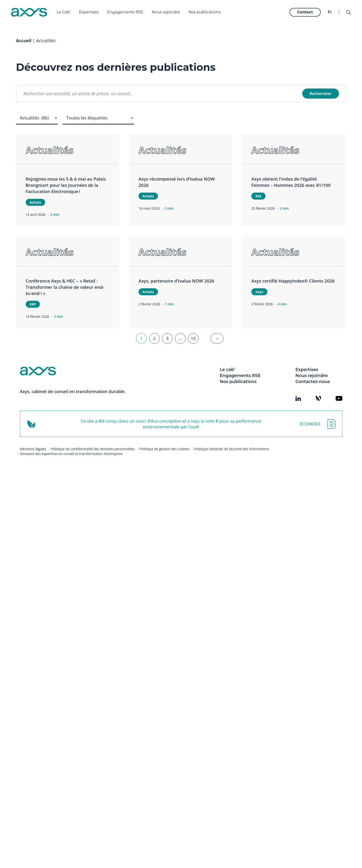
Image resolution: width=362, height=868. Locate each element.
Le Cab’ (64, 12)
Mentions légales (33, 462)
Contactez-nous (313, 394)
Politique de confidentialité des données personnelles (93, 462)
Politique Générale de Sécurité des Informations (232, 462)
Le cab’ (228, 382)
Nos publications (205, 12)
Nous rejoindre (166, 12)
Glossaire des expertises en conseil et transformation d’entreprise (71, 466)
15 (193, 351)
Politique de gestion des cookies (164, 462)
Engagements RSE (125, 12)
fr (330, 12)
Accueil (24, 53)
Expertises (89, 12)
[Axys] (29, 12)
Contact (305, 12)
